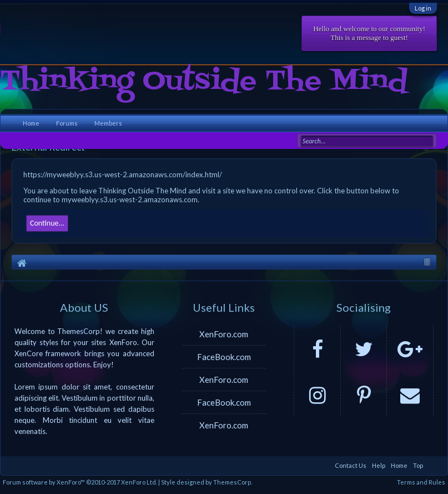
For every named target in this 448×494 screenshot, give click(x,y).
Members (108, 123)
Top (418, 465)
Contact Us (351, 465)
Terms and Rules (421, 482)
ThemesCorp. (233, 482)
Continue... (47, 223)
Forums (67, 123)
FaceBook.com (224, 357)
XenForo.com (224, 334)
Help (379, 465)
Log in (423, 8)
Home (31, 123)
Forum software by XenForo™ (80, 482)
